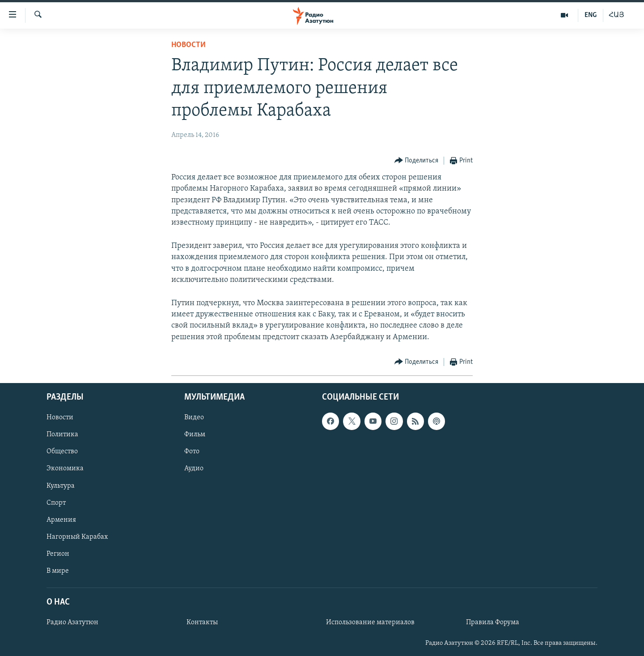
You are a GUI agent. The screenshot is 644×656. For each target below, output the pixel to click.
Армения (61, 520)
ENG (591, 15)
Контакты (202, 622)
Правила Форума (493, 622)
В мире (58, 571)
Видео (194, 417)
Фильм (195, 434)
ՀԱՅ (616, 15)
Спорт (56, 503)
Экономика (65, 469)
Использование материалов (370, 622)
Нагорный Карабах (77, 537)
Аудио (194, 469)
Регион (58, 554)
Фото (192, 452)
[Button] (417, 161)
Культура (61, 486)
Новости (189, 45)
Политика (62, 434)
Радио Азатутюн (72, 622)
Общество (62, 452)
